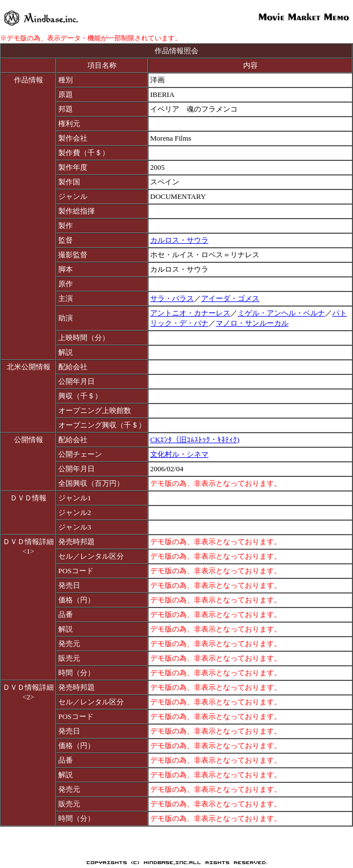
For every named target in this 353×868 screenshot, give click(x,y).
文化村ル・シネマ (179, 454)
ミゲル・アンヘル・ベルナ (281, 313)
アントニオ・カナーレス (190, 313)
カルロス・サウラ (179, 240)
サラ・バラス (172, 298)
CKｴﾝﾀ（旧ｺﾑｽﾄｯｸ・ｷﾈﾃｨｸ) (195, 440)
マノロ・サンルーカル (252, 323)
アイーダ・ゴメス (230, 298)
